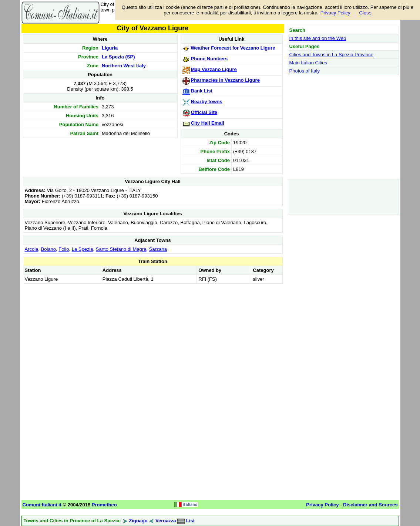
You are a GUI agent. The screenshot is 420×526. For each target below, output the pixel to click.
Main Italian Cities (308, 63)
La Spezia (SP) (118, 57)
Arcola (32, 249)
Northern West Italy (124, 66)
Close (365, 13)
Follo (64, 249)
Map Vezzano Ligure (214, 69)
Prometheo (104, 505)
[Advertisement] (153, 337)
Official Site (204, 112)
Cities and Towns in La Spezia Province (331, 55)
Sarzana (158, 249)
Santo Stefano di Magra (121, 249)
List (190, 521)
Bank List (202, 91)
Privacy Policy (335, 13)
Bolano (48, 249)
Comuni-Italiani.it (42, 505)
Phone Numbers (209, 59)
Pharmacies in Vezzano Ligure (225, 80)
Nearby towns (207, 102)
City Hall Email (208, 123)
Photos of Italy (305, 71)
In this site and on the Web (318, 38)
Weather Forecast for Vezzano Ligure (233, 48)
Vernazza (166, 521)
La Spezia (83, 249)
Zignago (138, 521)
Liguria (110, 48)
